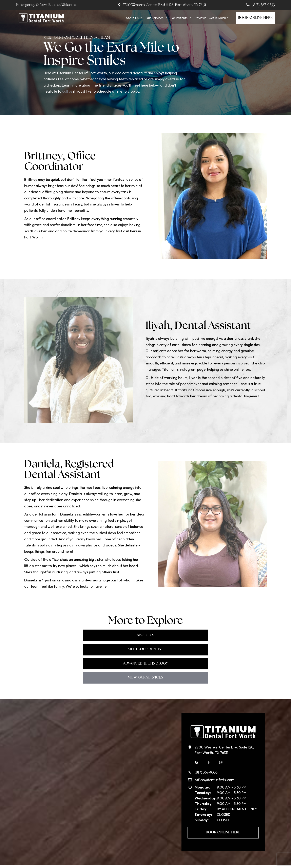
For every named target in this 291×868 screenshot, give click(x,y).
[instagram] (221, 733)
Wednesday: (206, 769)
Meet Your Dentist (146, 635)
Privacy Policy (180, 860)
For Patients (181, 18)
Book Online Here (255, 18)
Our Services (157, 18)
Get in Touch (220, 18)
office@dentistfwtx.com (211, 751)
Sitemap (162, 860)
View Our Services (145, 649)
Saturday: (203, 785)
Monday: (202, 758)
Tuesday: (203, 764)
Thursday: (204, 774)
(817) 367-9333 (260, 5)
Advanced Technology (218, 635)
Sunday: (202, 791)
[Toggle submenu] (141, 18)
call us (67, 91)
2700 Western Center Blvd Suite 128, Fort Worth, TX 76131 (221, 721)
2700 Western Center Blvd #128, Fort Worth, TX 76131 (161, 5)
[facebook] (209, 733)
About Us (134, 18)
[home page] (41, 18)
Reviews (200, 18)
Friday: (201, 780)
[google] (197, 733)
